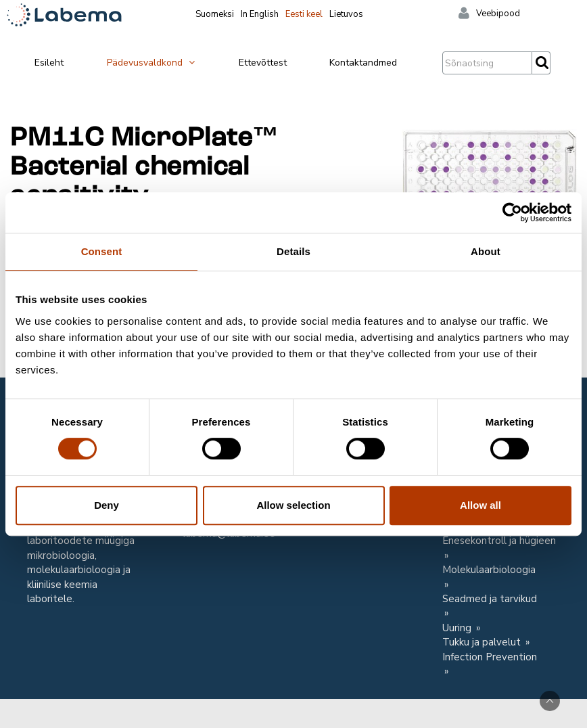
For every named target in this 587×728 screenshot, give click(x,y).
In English (260, 14)
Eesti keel (304, 14)
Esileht (49, 63)
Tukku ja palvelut (483, 642)
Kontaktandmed (363, 63)
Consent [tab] (102, 251)
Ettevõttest (263, 63)
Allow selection (293, 505)
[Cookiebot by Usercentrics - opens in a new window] (512, 212)
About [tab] (486, 251)
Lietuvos (346, 14)
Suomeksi (215, 14)
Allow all (480, 505)
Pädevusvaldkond (151, 63)
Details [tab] (293, 251)
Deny (107, 505)
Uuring (458, 628)
